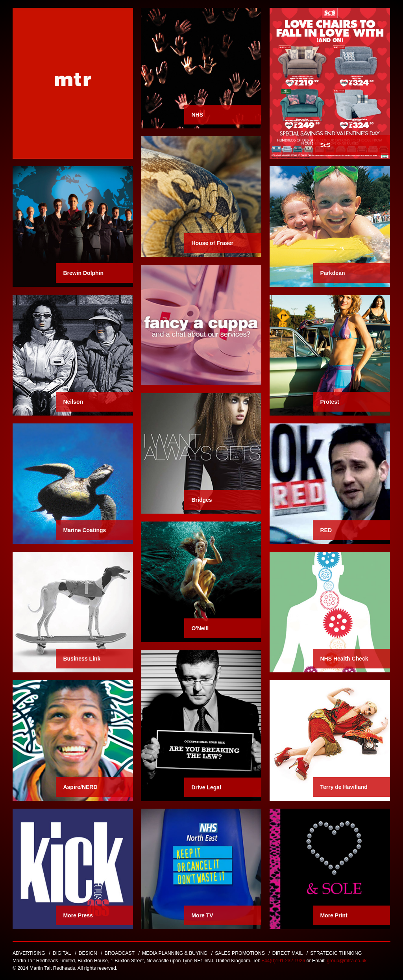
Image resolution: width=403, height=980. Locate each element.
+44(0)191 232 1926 (284, 961)
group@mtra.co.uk (347, 961)
